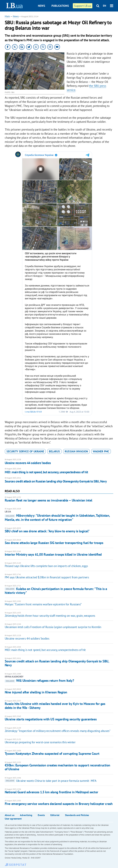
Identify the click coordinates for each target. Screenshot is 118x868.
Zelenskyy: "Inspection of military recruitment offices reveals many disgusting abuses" (58, 731)
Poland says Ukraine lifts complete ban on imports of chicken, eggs (46, 566)
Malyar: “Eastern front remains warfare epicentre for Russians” (43, 604)
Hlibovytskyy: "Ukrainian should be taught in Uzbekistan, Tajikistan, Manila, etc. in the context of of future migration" (57, 517)
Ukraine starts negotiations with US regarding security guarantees (51, 719)
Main (7, 16)
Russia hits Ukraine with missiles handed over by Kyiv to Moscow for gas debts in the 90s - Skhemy (55, 706)
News (42, 6)
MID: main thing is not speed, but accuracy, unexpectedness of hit (46, 472)
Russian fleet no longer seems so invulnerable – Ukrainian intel (48, 500)
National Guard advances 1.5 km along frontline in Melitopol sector (51, 792)
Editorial (55, 815)
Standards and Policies (77, 815)
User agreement (13, 819)
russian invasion (76, 451)
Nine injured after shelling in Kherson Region (36, 692)
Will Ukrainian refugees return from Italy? (39, 681)
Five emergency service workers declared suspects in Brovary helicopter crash (59, 804)
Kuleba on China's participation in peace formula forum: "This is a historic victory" (56, 591)
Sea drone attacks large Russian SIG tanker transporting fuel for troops (54, 543)
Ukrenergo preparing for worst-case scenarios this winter (40, 742)
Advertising (26, 815)
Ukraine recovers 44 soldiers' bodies (28, 463)
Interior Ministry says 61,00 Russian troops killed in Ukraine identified (53, 554)
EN (104, 6)
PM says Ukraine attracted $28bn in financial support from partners (47, 577)
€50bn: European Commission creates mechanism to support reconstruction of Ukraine (57, 767)
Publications (60, 6)
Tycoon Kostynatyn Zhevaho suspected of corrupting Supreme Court (52, 754)
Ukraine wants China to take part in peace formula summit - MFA (51, 781)
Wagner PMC (101, 451)
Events (41, 815)
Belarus (54, 451)
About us (10, 815)
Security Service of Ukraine (25, 451)
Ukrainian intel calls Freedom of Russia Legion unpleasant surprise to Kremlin (53, 627)
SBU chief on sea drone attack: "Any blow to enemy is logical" (47, 531)
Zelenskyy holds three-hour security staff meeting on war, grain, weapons (50, 616)
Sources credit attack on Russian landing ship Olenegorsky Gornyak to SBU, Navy (56, 481)
